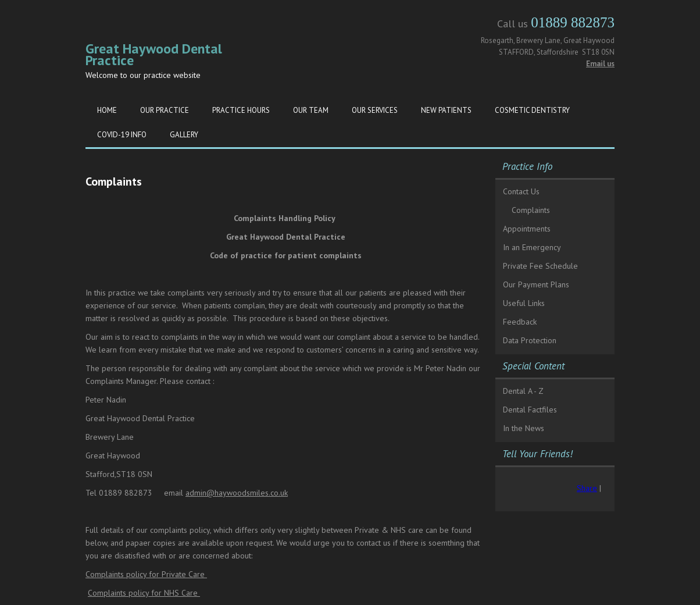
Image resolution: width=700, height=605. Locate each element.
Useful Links (524, 303)
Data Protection (530, 340)
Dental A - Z (523, 391)
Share (587, 488)
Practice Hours (241, 110)
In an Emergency (532, 247)
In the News (524, 428)
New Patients (446, 110)
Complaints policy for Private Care (146, 574)
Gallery (184, 135)
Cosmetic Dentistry (532, 110)
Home (107, 110)
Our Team (311, 110)
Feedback (520, 322)
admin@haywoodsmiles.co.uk (237, 493)
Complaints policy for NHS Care (144, 593)
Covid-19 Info (122, 135)
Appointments (527, 229)
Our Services (375, 110)
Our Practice (165, 110)
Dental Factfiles (530, 410)
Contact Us (521, 191)
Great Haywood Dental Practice (154, 54)
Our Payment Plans (536, 284)
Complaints (531, 210)
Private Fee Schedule (540, 266)
